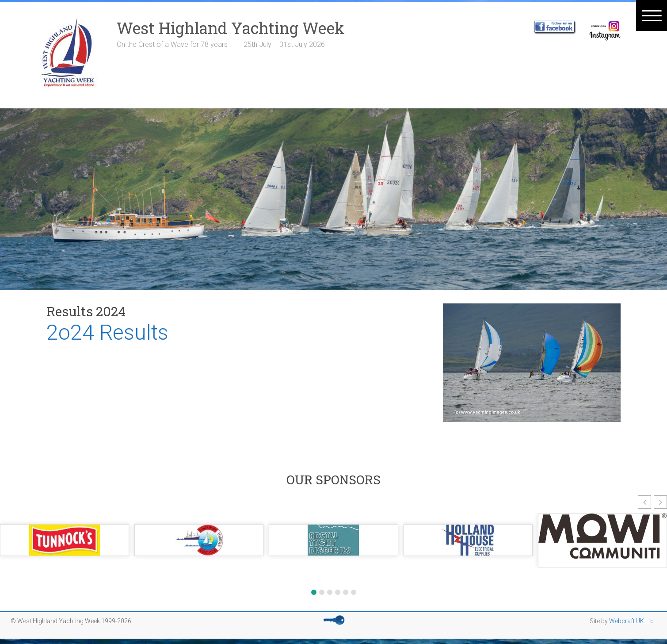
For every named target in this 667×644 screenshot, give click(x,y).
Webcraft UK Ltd (631, 621)
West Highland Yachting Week (231, 28)
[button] (644, 502)
